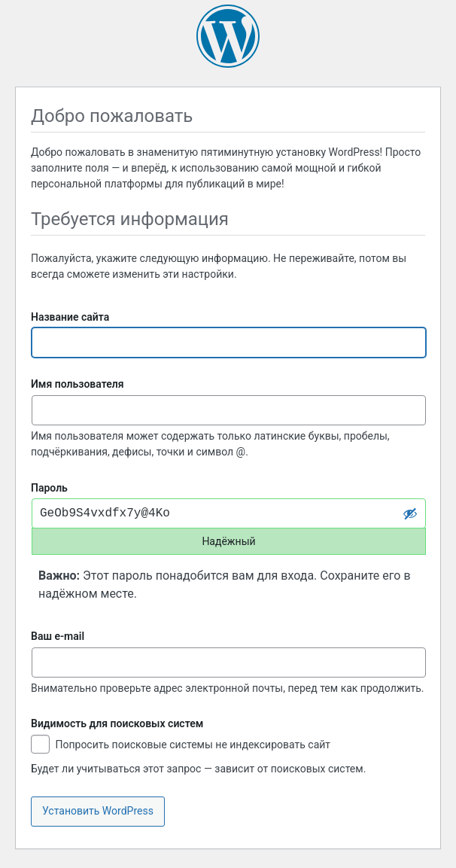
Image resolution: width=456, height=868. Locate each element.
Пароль (49, 488)
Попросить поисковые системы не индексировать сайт (181, 746)
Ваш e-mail (58, 636)
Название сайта (70, 317)
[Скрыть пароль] (410, 513)
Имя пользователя (78, 384)
